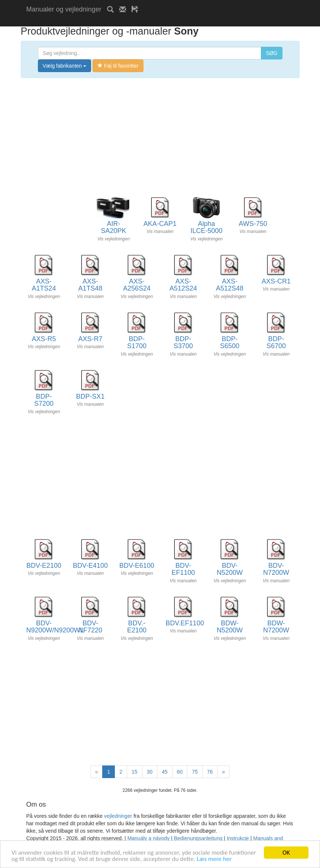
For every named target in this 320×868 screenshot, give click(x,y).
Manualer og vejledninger (64, 9)
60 (180, 772)
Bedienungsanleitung (198, 838)
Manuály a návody (149, 838)
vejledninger (118, 816)
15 (135, 772)
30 (150, 772)
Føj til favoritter (118, 66)
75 (195, 772)
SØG (271, 53)
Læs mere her (214, 859)
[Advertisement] (113, 21)
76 (210, 772)
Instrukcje (238, 838)
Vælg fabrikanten (65, 66)
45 (165, 772)
